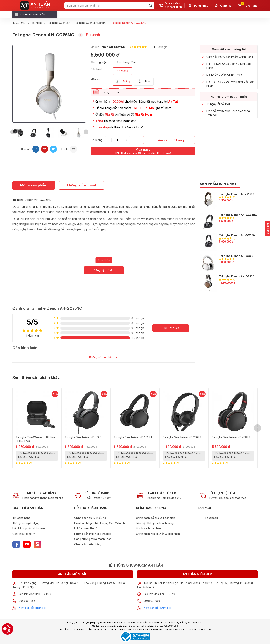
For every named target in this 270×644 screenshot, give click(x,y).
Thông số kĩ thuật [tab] (81, 185)
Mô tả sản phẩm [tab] (34, 185)
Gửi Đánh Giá (171, 328)
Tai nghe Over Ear (59, 23)
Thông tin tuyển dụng (26, 523)
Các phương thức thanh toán (93, 539)
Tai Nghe (37, 23)
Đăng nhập (198, 5)
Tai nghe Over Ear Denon (90, 23)
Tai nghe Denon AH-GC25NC (238, 215)
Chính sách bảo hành (149, 528)
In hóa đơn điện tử (86, 528)
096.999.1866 (173, 7)
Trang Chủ (19, 23)
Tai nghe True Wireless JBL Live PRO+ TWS (35, 439)
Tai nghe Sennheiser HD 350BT (133, 437)
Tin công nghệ (21, 518)
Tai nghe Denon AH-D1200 (236, 194)
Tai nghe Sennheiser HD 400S (83, 437)
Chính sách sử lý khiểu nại (90, 518)
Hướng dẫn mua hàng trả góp (93, 534)
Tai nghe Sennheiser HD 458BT (231, 437)
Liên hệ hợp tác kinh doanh (29, 528)
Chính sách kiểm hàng (88, 544)
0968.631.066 (152, 601)
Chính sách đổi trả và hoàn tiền (155, 518)
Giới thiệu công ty (24, 534)
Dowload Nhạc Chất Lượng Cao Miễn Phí (100, 523)
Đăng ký (223, 5)
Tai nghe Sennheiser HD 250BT (182, 437)
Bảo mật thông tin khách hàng (155, 523)
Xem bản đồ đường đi (33, 608)
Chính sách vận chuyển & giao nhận (158, 534)
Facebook (212, 518)
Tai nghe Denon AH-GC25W (237, 235)
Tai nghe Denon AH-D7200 (236, 276)
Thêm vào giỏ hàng (169, 140)
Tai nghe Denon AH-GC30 (236, 256)
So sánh (89, 35)
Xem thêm (104, 260)
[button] (13, 132)
